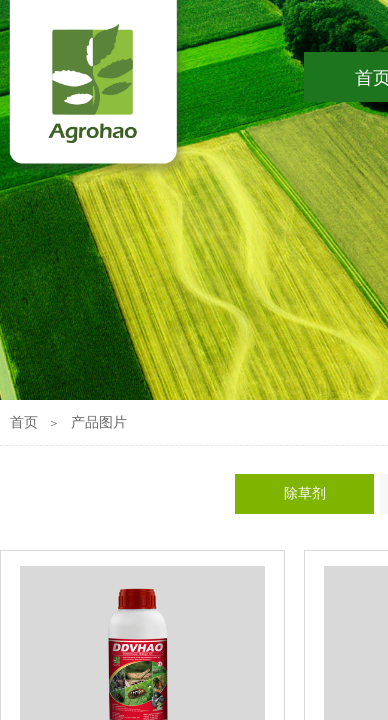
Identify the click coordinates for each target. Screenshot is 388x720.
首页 (24, 422)
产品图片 (99, 422)
